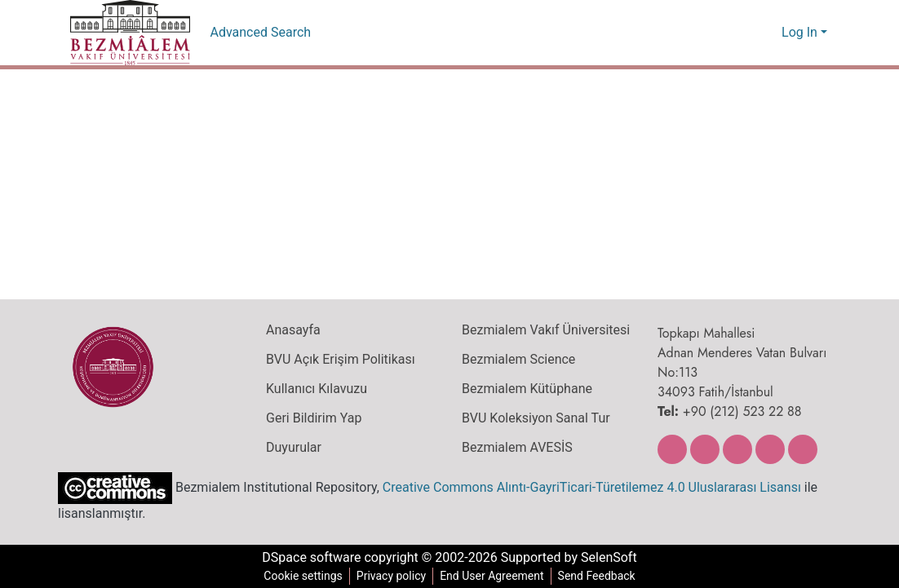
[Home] (130, 33)
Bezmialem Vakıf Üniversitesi (544, 330)
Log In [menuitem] (800, 33)
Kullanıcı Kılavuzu (313, 389)
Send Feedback (600, 576)
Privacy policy (388, 576)
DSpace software (307, 558)
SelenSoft (613, 558)
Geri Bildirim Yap (312, 418)
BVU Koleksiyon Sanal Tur (536, 418)
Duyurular (293, 448)
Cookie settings (299, 576)
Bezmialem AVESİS (518, 448)
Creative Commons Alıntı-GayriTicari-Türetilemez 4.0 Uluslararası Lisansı (582, 487)
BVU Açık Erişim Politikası (340, 360)
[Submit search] (744, 33)
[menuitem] (767, 33)
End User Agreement (492, 576)
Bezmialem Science (516, 360)
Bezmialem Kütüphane (525, 389)
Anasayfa (292, 330)
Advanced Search (261, 33)
